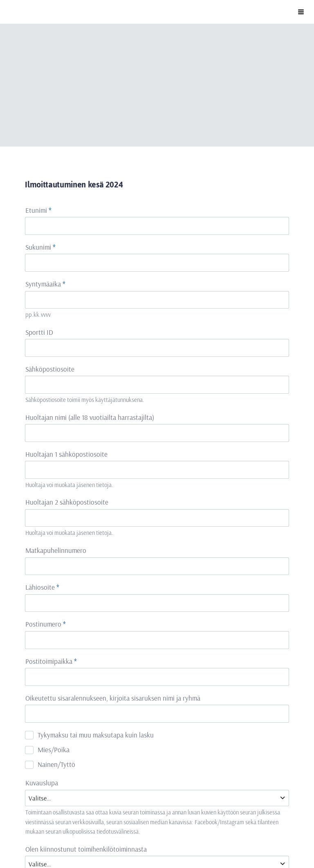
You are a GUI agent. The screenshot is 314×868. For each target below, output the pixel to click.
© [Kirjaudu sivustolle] (28, 826)
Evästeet (93, 842)
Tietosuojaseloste (50, 842)
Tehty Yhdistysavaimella (168, 842)
